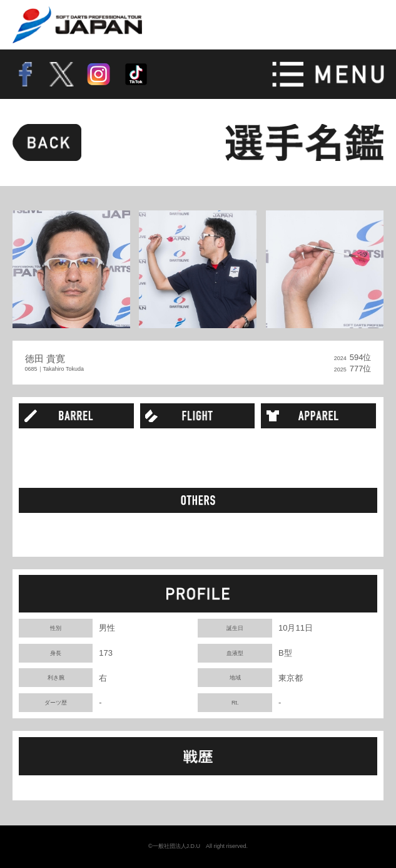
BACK (47, 142)
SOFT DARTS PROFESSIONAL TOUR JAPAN (78, 25)
